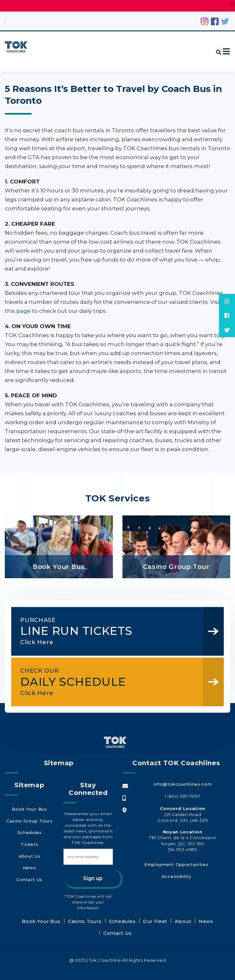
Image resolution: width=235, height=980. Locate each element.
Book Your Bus (29, 816)
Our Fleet (132, 929)
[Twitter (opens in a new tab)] (225, 21)
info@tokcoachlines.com (183, 792)
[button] (216, 48)
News (29, 864)
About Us (29, 855)
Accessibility (176, 881)
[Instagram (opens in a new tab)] (205, 21)
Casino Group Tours (29, 826)
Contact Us (29, 874)
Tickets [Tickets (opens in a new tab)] (29, 845)
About (155, 929)
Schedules (29, 836)
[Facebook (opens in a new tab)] (215, 21)
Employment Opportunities (176, 872)
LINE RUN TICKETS (109, 631)
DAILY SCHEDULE (109, 685)
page (24, 311)
